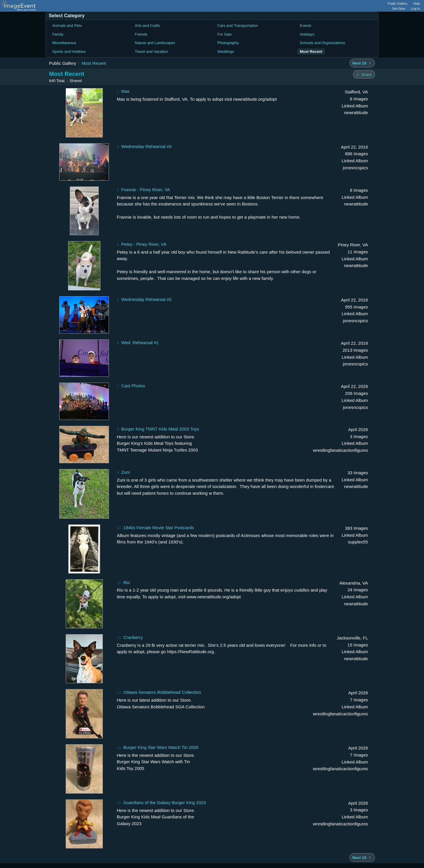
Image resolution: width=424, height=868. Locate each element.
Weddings (226, 52)
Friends (141, 34)
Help (417, 4)
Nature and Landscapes (155, 43)
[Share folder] (364, 74)
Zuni (125, 472)
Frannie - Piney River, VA (146, 190)
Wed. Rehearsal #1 (140, 343)
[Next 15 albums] (362, 63)
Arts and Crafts (148, 26)
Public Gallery (398, 4)
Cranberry (133, 637)
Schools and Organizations (323, 43)
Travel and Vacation (152, 52)
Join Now (398, 8)
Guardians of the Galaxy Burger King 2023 (165, 802)
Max (125, 91)
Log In (415, 8)
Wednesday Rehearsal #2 (146, 299)
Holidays (307, 34)
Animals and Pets (67, 26)
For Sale (224, 34)
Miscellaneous (64, 43)
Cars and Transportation (238, 26)
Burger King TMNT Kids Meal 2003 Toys (160, 429)
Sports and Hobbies (69, 52)
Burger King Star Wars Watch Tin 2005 (161, 747)
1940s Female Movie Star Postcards (159, 528)
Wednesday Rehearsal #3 (146, 146)
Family (58, 34)
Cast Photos (133, 386)
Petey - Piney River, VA (144, 244)
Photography (228, 43)
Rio (127, 582)
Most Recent (94, 63)
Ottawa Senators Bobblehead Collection (162, 692)
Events (306, 26)
